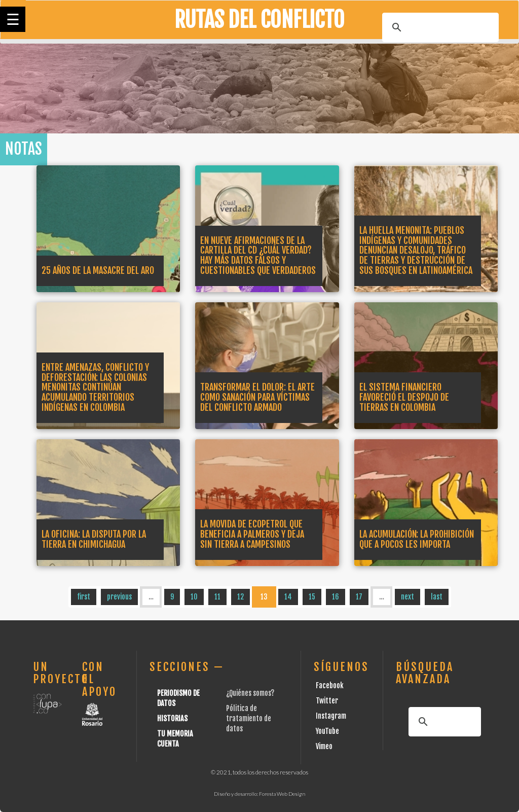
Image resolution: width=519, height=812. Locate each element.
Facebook (330, 685)
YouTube (327, 731)
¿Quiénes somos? (250, 693)
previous (119, 597)
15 (312, 597)
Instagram (331, 716)
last (437, 597)
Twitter (327, 701)
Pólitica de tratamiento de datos (249, 718)
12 (240, 597)
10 (194, 597)
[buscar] (439, 27)
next (407, 597)
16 (336, 597)
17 (359, 597)
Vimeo (324, 746)
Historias (172, 718)
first (84, 597)
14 (288, 597)
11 (217, 597)
